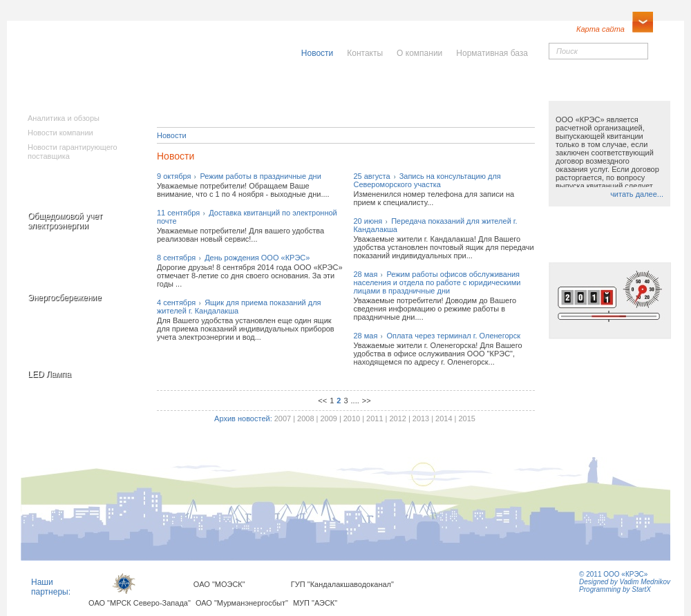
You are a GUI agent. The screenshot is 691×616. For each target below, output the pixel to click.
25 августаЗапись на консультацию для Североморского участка (427, 180)
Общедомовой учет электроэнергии (65, 221)
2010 (352, 418)
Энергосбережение (65, 298)
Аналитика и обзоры (64, 118)
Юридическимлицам (499, 92)
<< (322, 401)
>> (367, 401)
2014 (444, 418)
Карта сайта (600, 29)
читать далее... (637, 194)
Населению (376, 88)
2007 (283, 418)
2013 (421, 418)
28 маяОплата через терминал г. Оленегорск (437, 336)
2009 (328, 418)
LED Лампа (49, 374)
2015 (466, 418)
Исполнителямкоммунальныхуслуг (240, 97)
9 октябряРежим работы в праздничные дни (239, 176)
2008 (305, 418)
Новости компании (60, 133)
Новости (172, 135)
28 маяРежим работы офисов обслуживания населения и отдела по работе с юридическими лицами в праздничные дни (437, 282)
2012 (397, 418)
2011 (375, 418)
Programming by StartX (615, 589)
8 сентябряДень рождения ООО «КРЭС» (233, 258)
